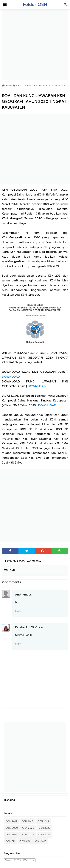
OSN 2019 (43, 821)
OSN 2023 (44, 828)
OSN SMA (25, 841)
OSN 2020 (12, 828)
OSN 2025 (28, 835)
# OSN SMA (34, 561)
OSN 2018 (27, 821)
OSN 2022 (28, 828)
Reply (18, 611)
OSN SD (10, 841)
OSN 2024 (12, 835)
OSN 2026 (44, 835)
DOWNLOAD (11, 377)
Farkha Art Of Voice (29, 627)
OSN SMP (41, 841)
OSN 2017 (11, 821)
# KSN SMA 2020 (15, 561)
